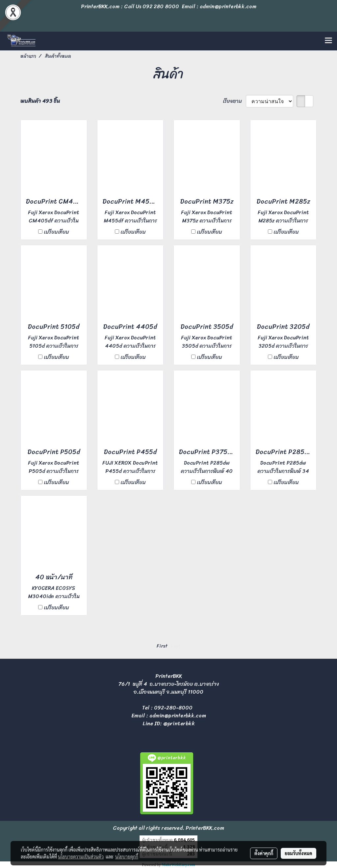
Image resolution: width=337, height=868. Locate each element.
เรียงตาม (234, 101)
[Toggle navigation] (328, 41)
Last (176, 646)
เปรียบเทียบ (56, 232)
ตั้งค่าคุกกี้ (264, 853)
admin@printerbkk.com (178, 716)
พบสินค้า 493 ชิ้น (40, 101)
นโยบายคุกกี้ (127, 856)
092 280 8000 (161, 6)
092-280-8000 (173, 708)
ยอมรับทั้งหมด (298, 853)
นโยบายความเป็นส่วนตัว (81, 856)
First (162, 646)
